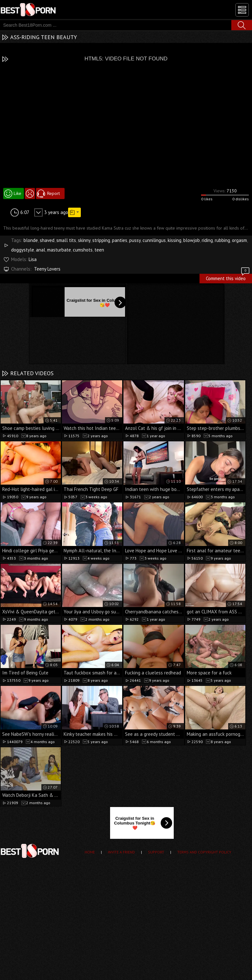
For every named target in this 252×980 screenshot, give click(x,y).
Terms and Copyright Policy (204, 852)
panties (120, 240)
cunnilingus (154, 240)
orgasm (239, 240)
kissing (175, 240)
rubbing (222, 240)
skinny (84, 240)
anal (41, 250)
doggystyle (23, 250)
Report (53, 193)
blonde (31, 240)
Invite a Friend (121, 852)
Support (156, 852)
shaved (47, 240)
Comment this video (228, 278)
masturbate (59, 250)
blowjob (192, 240)
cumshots (83, 250)
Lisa (33, 259)
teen (99, 250)
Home (90, 852)
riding (207, 240)
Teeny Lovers (47, 269)
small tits (66, 240)
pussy (135, 240)
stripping (101, 240)
